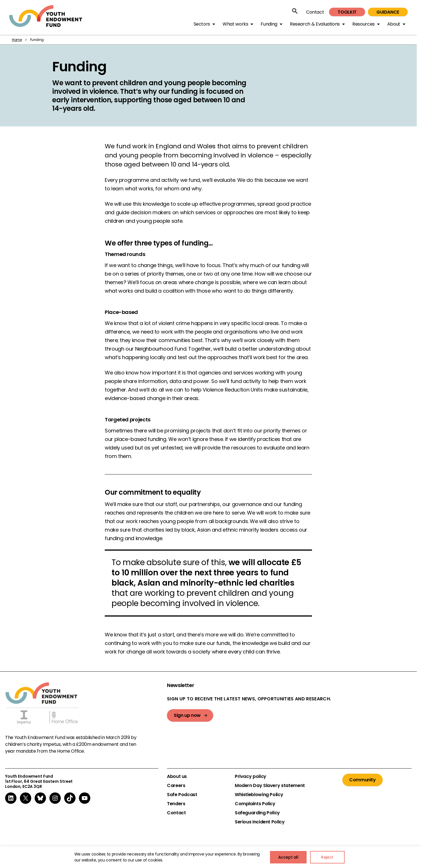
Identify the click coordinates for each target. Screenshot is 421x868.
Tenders (176, 804)
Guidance (388, 12)
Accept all (288, 857)
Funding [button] (269, 24)
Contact (315, 12)
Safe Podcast (182, 795)
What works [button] (235, 24)
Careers (176, 786)
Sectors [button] (202, 24)
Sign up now (187, 715)
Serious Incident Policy (260, 822)
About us (177, 777)
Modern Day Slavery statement (270, 786)
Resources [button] (364, 24)
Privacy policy (251, 777)
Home (17, 40)
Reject (327, 857)
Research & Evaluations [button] (315, 24)
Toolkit (347, 12)
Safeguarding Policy (257, 813)
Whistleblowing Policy (259, 795)
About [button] (394, 24)
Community (363, 780)
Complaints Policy (255, 804)
